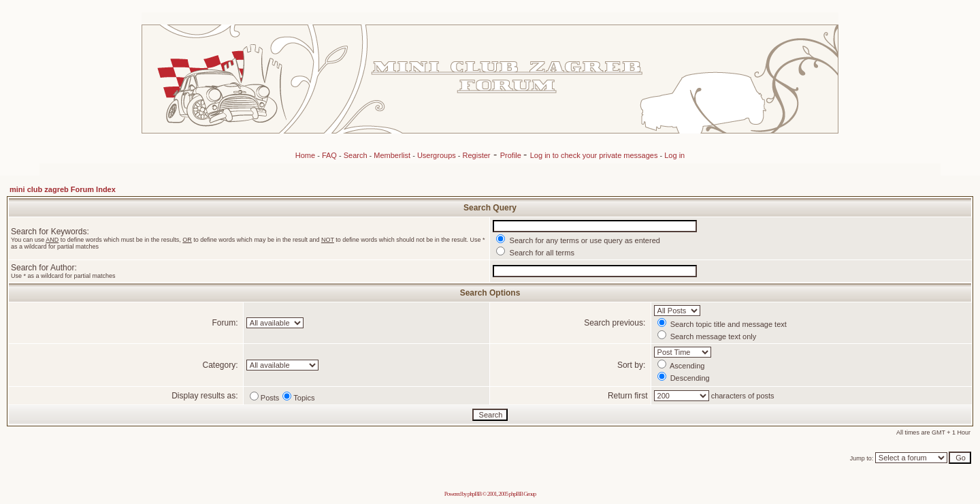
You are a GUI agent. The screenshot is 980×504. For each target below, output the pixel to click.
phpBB (475, 494)
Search (356, 155)
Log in (674, 155)
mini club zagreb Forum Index (63, 189)
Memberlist (392, 155)
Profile (512, 155)
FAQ (329, 155)
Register (477, 155)
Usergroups (437, 155)
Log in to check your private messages (595, 155)
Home (305, 155)
